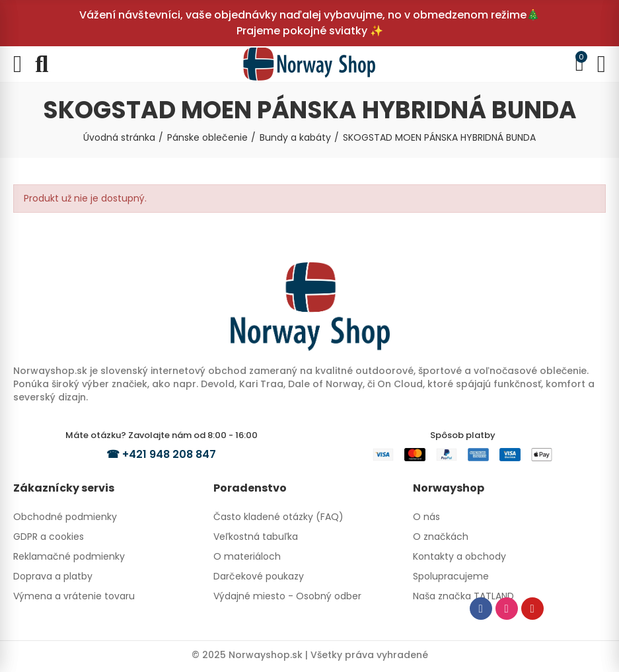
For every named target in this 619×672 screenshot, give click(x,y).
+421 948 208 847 (169, 454)
